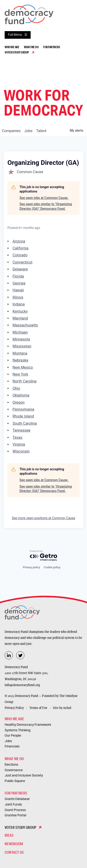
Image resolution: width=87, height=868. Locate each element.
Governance (14, 770)
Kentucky (20, 311)
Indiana (19, 304)
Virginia (19, 444)
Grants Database (17, 799)
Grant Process (15, 810)
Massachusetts (25, 325)
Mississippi (22, 346)
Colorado (20, 255)
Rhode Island (23, 416)
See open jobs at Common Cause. (44, 198)
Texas (17, 437)
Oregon (19, 402)
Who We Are (12, 47)
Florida (18, 276)
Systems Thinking (18, 730)
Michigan (20, 332)
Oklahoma (21, 395)
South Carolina (25, 423)
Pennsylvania (23, 409)
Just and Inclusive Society (24, 776)
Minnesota (21, 339)
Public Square (15, 781)
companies (11, 131)
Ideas (9, 835)
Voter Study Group (17, 52)
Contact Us (14, 852)
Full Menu (15, 35)
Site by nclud (62, 708)
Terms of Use (38, 708)
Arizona (19, 241)
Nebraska (20, 360)
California (20, 248)
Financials (12, 747)
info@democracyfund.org (22, 685)
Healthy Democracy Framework (28, 725)
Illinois (18, 297)
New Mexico (23, 367)
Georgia (19, 283)
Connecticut (23, 262)
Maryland (20, 318)
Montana (20, 353)
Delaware (20, 269)
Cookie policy (52, 567)
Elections (11, 765)
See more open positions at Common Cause (43, 518)
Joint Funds (13, 805)
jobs (28, 131)
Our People (13, 736)
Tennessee (21, 430)
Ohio (16, 388)
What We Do (31, 47)
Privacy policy (31, 567)
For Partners (52, 47)
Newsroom (14, 844)
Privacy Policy (14, 708)
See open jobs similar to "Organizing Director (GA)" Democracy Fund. (46, 206)
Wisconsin (21, 451)
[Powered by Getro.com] (44, 556)
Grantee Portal (15, 815)
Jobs (8, 741)
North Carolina (24, 381)
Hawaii (18, 290)
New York (20, 374)
